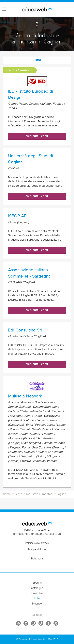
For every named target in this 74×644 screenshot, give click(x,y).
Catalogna (37, 588)
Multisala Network (25, 396)
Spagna (37, 583)
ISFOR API (18, 216)
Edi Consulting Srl (25, 330)
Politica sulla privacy (37, 543)
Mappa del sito (37, 550)
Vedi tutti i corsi (37, 136)
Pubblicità (37, 559)
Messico (37, 604)
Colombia (37, 593)
